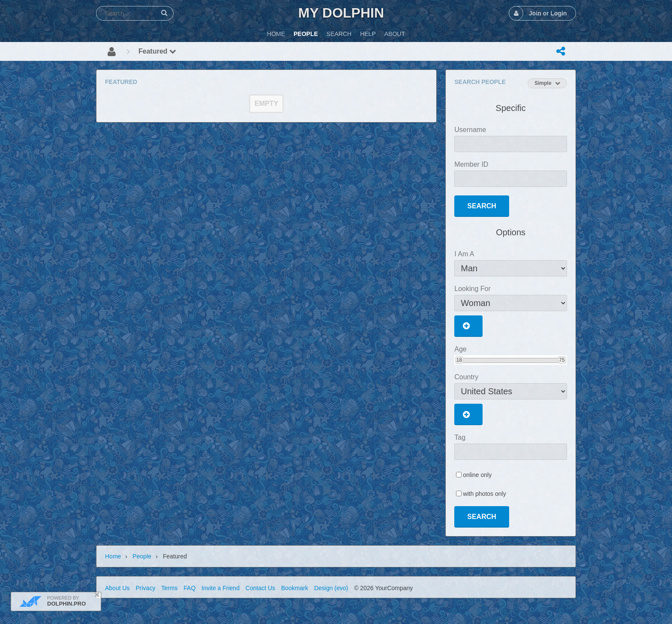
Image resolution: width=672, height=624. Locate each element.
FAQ (189, 588)
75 (562, 360)
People (142, 556)
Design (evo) (331, 588)
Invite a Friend (220, 588)
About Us (117, 588)
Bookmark (295, 588)
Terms (169, 588)
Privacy (145, 588)
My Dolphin (341, 13)
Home (113, 556)
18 (459, 360)
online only (477, 475)
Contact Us (260, 588)
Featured (157, 51)
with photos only (484, 494)
